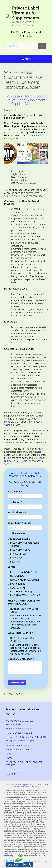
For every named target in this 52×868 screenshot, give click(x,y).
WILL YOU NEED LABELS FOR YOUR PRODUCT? (24, 602)
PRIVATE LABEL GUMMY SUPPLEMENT (26, 737)
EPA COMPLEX (17, 554)
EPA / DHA (15, 558)
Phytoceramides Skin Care (19, 750)
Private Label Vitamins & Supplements (26, 13)
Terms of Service (14, 769)
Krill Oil (40, 419)
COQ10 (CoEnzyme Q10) (23, 572)
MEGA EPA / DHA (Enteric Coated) (23, 544)
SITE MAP (11, 774)
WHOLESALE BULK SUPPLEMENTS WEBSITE (24, 764)
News (8, 754)
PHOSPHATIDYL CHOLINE (24, 595)
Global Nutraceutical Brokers (24, 459)
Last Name (15, 502)
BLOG (9, 758)
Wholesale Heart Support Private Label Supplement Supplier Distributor (26, 100)
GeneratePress (31, 864)
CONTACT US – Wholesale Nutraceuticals (19, 723)
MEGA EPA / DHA (19, 550)
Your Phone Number (19, 523)
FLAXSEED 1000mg (20, 592)
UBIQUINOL (16, 576)
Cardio (11, 567)
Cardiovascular (16, 534)
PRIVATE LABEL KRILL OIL (19, 733)
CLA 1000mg (16, 588)
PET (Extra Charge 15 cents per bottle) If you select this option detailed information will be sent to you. (24, 649)
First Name (15, 492)
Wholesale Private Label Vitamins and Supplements (25, 475)
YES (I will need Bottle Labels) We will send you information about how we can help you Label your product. (25, 622)
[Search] (42, 46)
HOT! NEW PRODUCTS (17, 745)
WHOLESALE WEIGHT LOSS (20, 741)
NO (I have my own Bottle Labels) (23, 610)
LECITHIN (14, 562)
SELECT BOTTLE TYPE (20, 633)
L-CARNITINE (16, 584)
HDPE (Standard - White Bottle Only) (22, 640)
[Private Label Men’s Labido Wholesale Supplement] (30, 153)
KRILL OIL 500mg (19, 539)
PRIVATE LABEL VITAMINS (19, 728)
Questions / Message (21, 659)
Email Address (17, 513)
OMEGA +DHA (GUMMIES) (24, 580)
